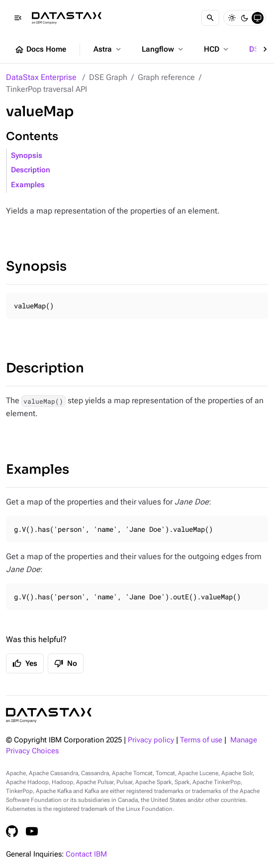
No (66, 663)
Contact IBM (86, 854)
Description (31, 170)
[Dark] (245, 18)
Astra (108, 49)
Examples (28, 185)
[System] (258, 18)
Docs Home (40, 50)
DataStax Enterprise (41, 77)
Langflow (163, 49)
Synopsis (27, 156)
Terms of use (201, 740)
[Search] (210, 18)
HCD (217, 49)
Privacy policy (151, 740)
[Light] (232, 18)
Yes (25, 663)
